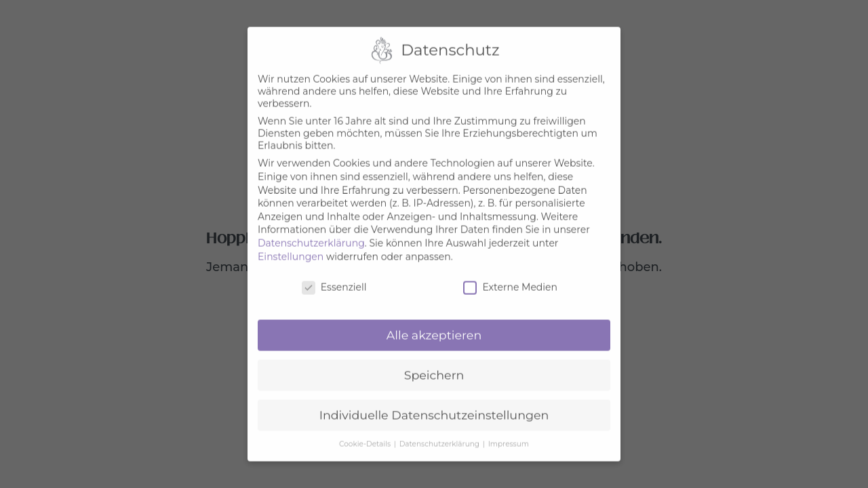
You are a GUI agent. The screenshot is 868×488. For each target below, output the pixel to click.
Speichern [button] (434, 368)
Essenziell (334, 281)
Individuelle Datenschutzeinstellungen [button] (434, 408)
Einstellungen (291, 249)
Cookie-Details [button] (366, 437)
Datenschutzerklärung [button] (440, 437)
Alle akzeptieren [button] (434, 328)
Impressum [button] (509, 437)
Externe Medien (510, 281)
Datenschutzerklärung (311, 236)
